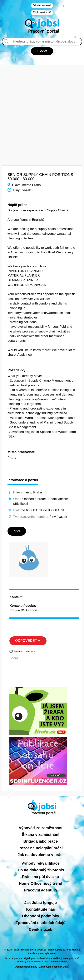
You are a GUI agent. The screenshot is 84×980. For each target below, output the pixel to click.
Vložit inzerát (42, 5)
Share (14, 658)
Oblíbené (42, 13)
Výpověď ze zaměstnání (41, 828)
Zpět (17, 531)
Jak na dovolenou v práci (41, 855)
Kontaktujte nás (41, 909)
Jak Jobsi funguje (41, 903)
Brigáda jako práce (41, 841)
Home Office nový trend (41, 883)
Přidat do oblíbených (24, 652)
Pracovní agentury (41, 890)
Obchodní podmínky (40, 916)
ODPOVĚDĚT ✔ (28, 641)
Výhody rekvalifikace (41, 863)
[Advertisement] (42, 106)
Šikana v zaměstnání (41, 835)
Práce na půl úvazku (41, 877)
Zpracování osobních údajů (41, 923)
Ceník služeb (41, 929)
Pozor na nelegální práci (41, 848)
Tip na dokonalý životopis (41, 870)
